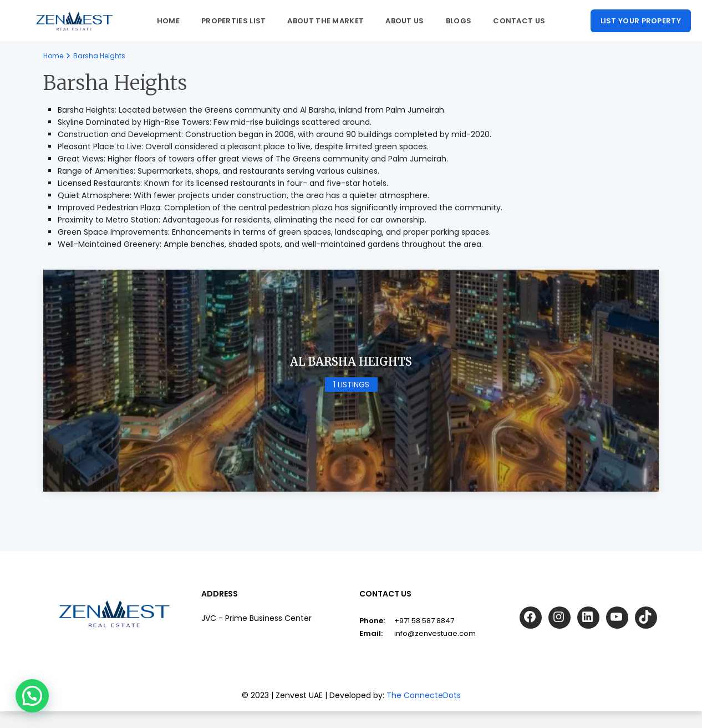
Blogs (459, 21)
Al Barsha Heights (351, 362)
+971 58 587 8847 (424, 621)
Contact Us (519, 21)
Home (168, 21)
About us (405, 21)
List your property (641, 21)
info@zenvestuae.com (435, 634)
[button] (32, 696)
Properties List (234, 21)
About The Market (325, 21)
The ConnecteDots (424, 696)
